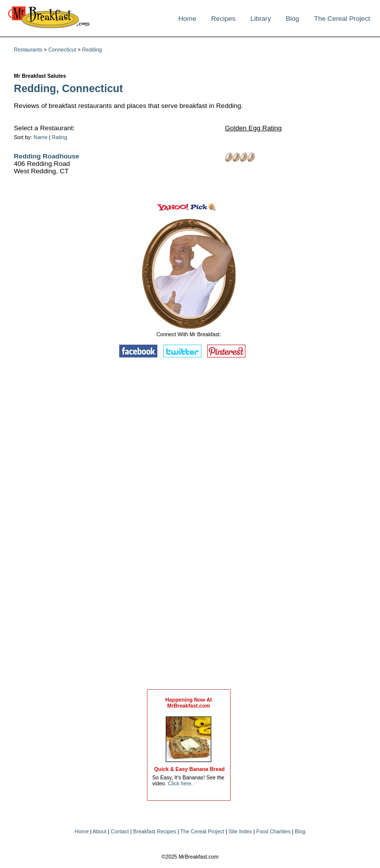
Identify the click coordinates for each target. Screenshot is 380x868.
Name (41, 137)
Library (261, 19)
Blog (292, 19)
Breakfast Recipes (154, 831)
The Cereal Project (342, 19)
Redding (92, 50)
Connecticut (62, 50)
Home (187, 19)
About (99, 831)
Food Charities (273, 831)
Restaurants (28, 50)
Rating (60, 137)
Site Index (240, 831)
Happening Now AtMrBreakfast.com (189, 703)
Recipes (223, 19)
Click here (179, 783)
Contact (120, 831)
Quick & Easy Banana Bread (189, 769)
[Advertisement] (189, 526)
